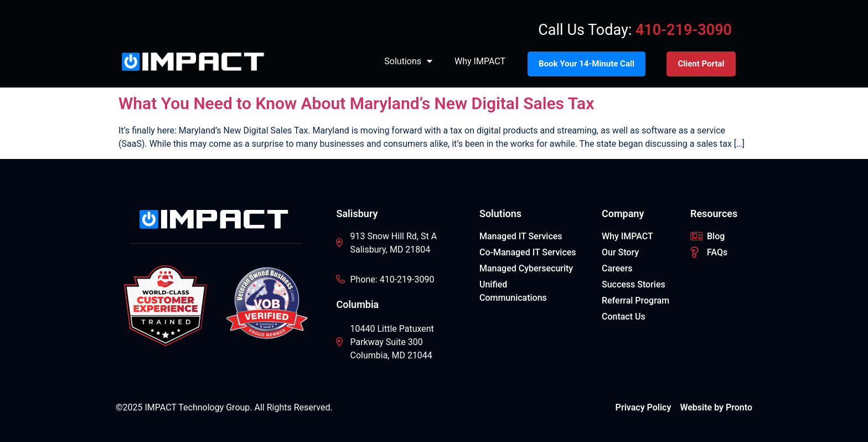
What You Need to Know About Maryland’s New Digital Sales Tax (356, 103)
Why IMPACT (480, 61)
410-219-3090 (684, 30)
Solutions (408, 61)
